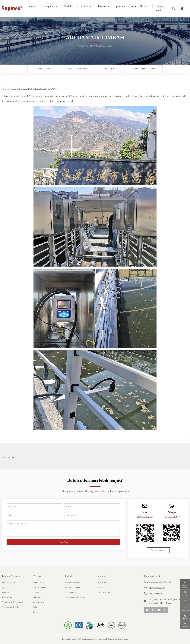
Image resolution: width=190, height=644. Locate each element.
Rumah (31, 6)
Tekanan (37, 597)
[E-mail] (92, 507)
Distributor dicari (103, 592)
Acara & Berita (139, 6)
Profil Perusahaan (8, 583)
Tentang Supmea (11, 576)
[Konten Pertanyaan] (63, 528)
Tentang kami (48, 6)
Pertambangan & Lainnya (144, 69)
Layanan (102, 6)
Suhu (35, 607)
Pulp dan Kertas (110, 69)
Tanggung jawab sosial (10, 607)
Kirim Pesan (63, 542)
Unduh (99, 588)
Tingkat (36, 592)
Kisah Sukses (7, 597)
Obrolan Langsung (158, 550)
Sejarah (5, 588)
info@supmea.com (145, 517)
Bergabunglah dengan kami (12, 602)
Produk (68, 6)
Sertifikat (5, 592)
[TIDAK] (34, 507)
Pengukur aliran (39, 583)
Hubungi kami (160, 8)
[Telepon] (34, 515)
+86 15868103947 (172, 517)
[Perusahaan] (92, 515)
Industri (85, 6)
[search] (173, 8)
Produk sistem (39, 602)
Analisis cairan (39, 588)
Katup (36, 612)
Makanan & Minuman (78, 69)
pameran (120, 6)
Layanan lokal (102, 583)
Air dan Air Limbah (44, 69)
